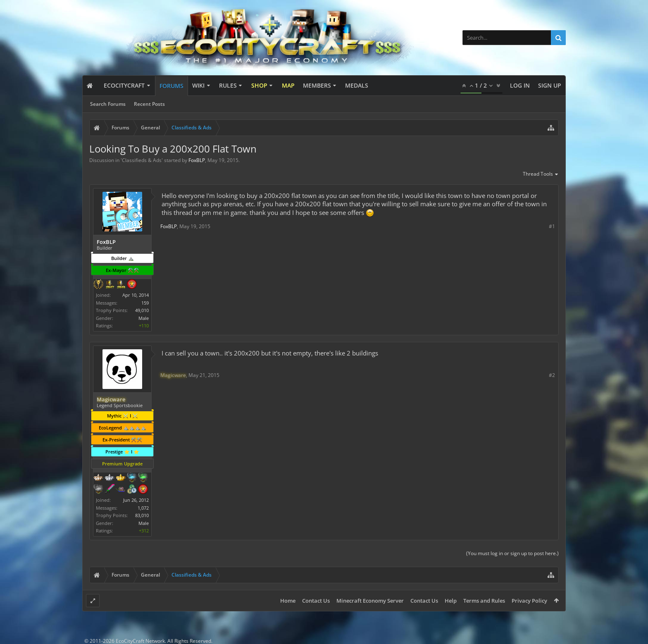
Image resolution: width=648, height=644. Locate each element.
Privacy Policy (529, 601)
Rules (228, 85)
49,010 (142, 310)
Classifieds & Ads (142, 160)
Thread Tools (541, 174)
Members (317, 85)
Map (288, 85)
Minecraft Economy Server (370, 601)
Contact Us (316, 601)
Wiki (198, 85)
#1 (552, 226)
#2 (552, 375)
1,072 (143, 508)
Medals (357, 85)
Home (288, 601)
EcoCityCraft (124, 85)
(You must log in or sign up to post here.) (512, 553)
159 (145, 303)
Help (451, 601)
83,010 (142, 515)
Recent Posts (149, 104)
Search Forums (108, 104)
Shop (259, 85)
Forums (172, 86)
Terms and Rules (484, 601)
